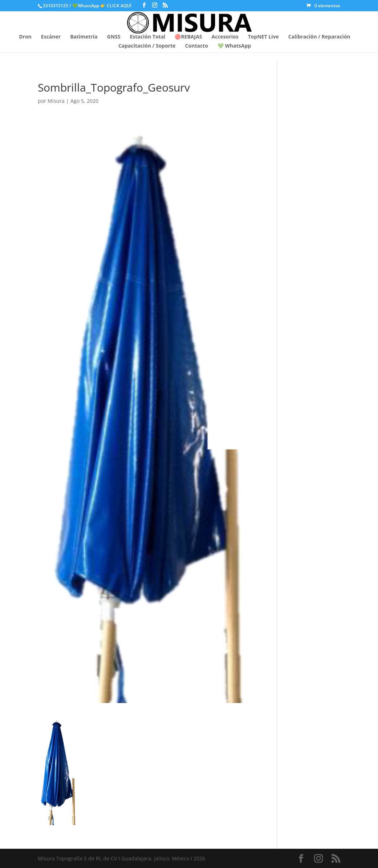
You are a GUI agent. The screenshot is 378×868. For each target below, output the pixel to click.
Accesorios (225, 37)
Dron (25, 37)
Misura (56, 101)
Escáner (51, 37)
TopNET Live (263, 37)
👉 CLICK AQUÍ (116, 6)
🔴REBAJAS (188, 37)
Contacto (197, 46)
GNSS (114, 37)
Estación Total (147, 37)
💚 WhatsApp (234, 46)
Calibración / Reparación (319, 37)
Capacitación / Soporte (147, 46)
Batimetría (84, 37)
